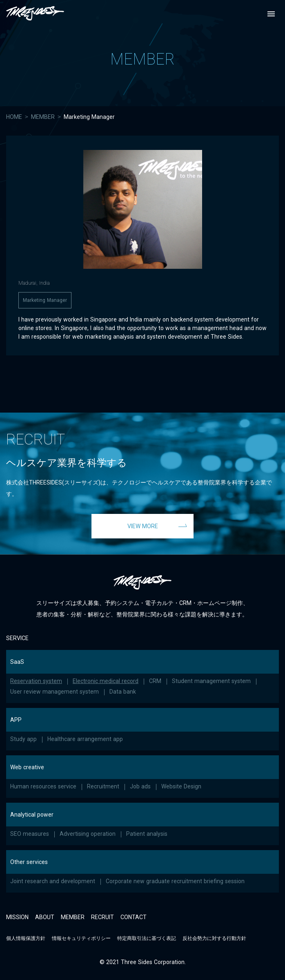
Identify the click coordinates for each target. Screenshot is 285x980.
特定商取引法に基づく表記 (147, 938)
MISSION (17, 917)
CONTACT (134, 917)
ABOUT (45, 917)
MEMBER (43, 117)
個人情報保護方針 (26, 938)
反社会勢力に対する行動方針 (214, 938)
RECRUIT (102, 917)
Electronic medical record (106, 681)
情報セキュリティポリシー (81, 938)
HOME (14, 117)
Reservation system (36, 681)
